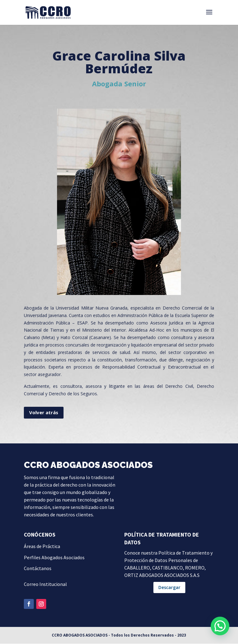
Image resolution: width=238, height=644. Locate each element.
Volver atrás (44, 413)
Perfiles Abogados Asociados (54, 558)
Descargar (169, 588)
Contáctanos (38, 569)
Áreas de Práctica (42, 546)
